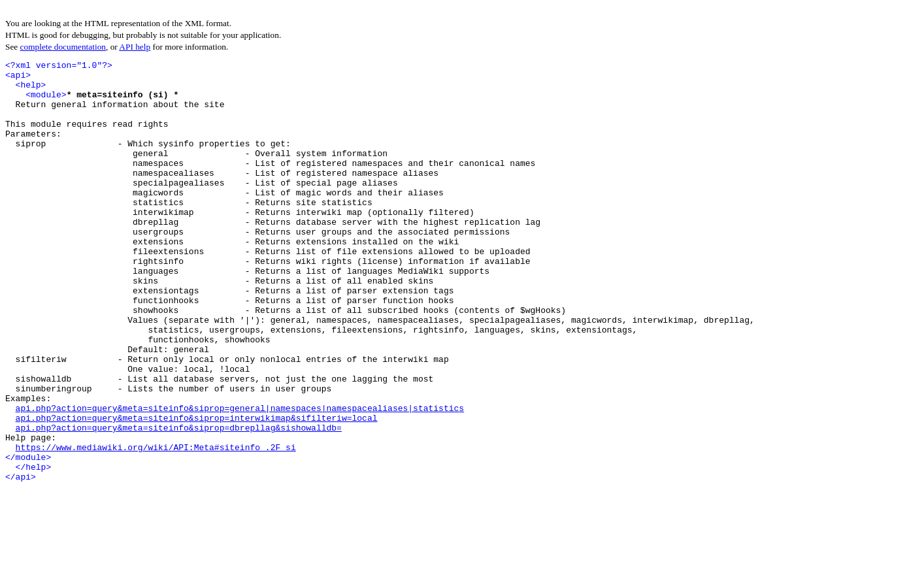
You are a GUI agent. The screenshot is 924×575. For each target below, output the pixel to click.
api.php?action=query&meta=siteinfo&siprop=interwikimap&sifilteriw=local (197, 490)
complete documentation (63, 47)
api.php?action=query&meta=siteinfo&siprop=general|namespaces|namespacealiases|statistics (240, 478)
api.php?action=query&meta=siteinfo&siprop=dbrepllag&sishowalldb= (179, 502)
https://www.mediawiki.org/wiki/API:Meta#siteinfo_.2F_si (156, 525)
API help (135, 47)
